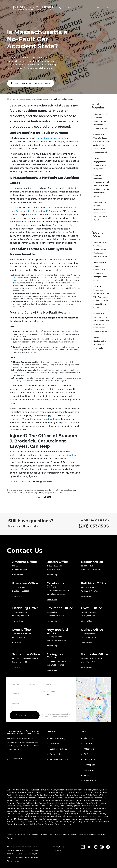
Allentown (26, 800)
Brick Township (33, 811)
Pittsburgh (77, 800)
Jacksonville (100, 798)
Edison (89, 790)
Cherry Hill (81, 790)
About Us (89, 738)
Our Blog (89, 744)
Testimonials (90, 781)
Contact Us (90, 760)
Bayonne (97, 808)
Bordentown (26, 793)
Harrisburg (36, 800)
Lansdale (87, 800)
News (14, 99)
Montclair (65, 808)
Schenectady (97, 793)
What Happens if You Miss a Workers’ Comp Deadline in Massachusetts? (100, 121)
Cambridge (102, 814)
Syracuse (68, 806)
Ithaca (36, 814)
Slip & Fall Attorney (83, 834)
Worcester (20, 803)
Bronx (84, 806)
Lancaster (46, 800)
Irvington (21, 811)
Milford (71, 798)
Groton (10, 816)
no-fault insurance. (47, 138)
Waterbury (12, 808)
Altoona (57, 808)
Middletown (48, 795)
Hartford (42, 798)
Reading (21, 808)
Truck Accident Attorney (37, 834)
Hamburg (28, 816)
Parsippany (101, 803)
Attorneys (89, 749)
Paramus (42, 790)
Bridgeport (62, 798)
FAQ (86, 754)
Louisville (61, 803)
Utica (61, 806)
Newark (55, 793)
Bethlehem (96, 800)
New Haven (52, 798)
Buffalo (89, 795)
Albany (43, 806)
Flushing (44, 811)
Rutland (11, 800)
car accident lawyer (50, 419)
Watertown (91, 814)
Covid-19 (54, 744)
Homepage (90, 765)
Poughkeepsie (70, 811)
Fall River (30, 803)
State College (22, 814)
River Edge (37, 793)
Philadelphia (66, 800)
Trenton (61, 790)
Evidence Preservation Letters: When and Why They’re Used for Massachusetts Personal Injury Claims (101, 186)
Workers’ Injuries (59, 749)
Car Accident (57, 754)
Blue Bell (61, 816)
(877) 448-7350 (70, 8)
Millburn (97, 790)
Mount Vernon (93, 806)
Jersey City (52, 790)
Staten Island (52, 806)
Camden (47, 793)
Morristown (87, 808)
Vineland (16, 793)
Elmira (39, 795)
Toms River (91, 803)
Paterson (11, 806)
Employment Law (59, 760)
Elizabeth (63, 793)
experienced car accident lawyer (62, 455)
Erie (53, 800)
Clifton (71, 793)
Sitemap (59, 850)
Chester (82, 814)
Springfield (52, 803)
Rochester (31, 795)
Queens (77, 806)
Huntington (21, 795)
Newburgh (68, 795)
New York (35, 806)
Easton (18, 800)
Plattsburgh (72, 814)
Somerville (19, 816)
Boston (29, 808)
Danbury (17, 798)
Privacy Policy (59, 847)
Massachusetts (25, 99)
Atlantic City (70, 790)
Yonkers (96, 795)
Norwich (78, 798)
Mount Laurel (51, 816)
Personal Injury (58, 738)
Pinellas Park (89, 798)
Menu (106, 8)
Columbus (80, 803)
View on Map (18, 575)
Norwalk (25, 798)
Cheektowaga (46, 814)
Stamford (33, 798)
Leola (58, 800)
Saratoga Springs (93, 811)
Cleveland (71, 803)
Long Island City (56, 811)
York (31, 814)
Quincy (56, 814)
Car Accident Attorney (16, 834)
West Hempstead (82, 793)
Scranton (11, 803)
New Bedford (40, 803)
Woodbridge (76, 808)
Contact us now (18, 482)
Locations (89, 770)
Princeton (11, 814)
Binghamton (79, 795)
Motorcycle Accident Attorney (61, 834)
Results (88, 775)
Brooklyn (26, 806)
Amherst (81, 811)
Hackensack (39, 816)
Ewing (18, 806)
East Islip (58, 795)
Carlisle (63, 814)
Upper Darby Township (43, 808)
